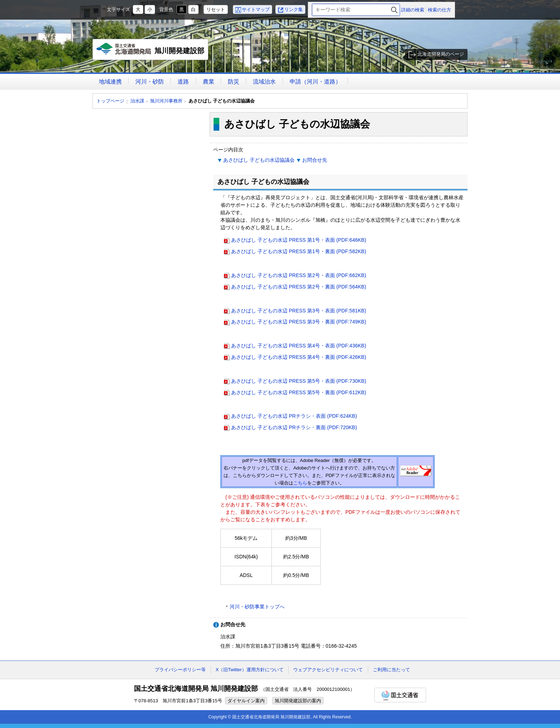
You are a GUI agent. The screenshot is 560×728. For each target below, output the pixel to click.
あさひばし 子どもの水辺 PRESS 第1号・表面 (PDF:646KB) (299, 240)
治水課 (137, 101)
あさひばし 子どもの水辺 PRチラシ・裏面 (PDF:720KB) (294, 427)
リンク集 (294, 9)
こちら (300, 483)
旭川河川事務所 (166, 101)
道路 (183, 82)
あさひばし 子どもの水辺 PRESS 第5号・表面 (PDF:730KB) (299, 381)
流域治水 (264, 82)
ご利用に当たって (391, 670)
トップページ (110, 101)
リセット (216, 9)
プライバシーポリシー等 (180, 670)
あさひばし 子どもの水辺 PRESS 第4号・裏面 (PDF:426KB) (299, 357)
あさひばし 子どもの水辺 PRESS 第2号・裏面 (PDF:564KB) (299, 287)
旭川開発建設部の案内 (298, 701)
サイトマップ (256, 9)
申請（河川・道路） (315, 82)
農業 (209, 82)
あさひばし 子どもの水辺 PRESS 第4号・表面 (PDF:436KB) (299, 346)
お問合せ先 (315, 160)
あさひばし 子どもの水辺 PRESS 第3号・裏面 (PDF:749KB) (299, 322)
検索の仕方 (439, 10)
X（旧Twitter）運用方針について (250, 670)
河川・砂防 (150, 82)
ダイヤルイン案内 (246, 701)
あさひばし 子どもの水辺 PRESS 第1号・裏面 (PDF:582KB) (299, 251)
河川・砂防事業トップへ (257, 607)
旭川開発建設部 (151, 51)
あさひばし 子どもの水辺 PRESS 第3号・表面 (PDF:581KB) (299, 311)
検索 (394, 10)
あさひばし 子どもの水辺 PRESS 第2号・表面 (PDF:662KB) (299, 275)
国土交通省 (400, 695)
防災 (234, 82)
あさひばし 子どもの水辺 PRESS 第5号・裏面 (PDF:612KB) (299, 392)
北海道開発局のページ (441, 54)
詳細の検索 (413, 10)
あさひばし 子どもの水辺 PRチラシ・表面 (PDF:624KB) (294, 416)
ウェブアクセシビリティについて (328, 670)
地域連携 (110, 82)
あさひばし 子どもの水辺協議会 (259, 160)
